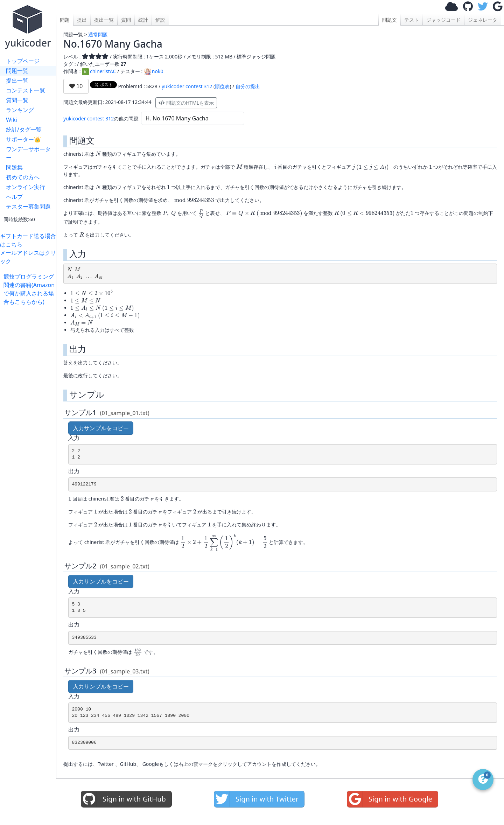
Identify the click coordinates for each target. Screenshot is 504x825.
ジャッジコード (443, 20)
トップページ (23, 61)
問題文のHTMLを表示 (186, 103)
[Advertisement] (30, 411)
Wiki (12, 120)
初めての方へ (23, 177)
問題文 (390, 20)
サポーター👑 (23, 139)
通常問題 (98, 34)
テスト (412, 20)
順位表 (222, 86)
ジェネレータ (483, 20)
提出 (82, 20)
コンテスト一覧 (26, 90)
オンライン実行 (26, 187)
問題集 (14, 167)
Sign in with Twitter (256, 799)
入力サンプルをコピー (101, 428)
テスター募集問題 (28, 207)
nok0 (154, 71)
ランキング (20, 110)
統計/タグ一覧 (24, 130)
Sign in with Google (390, 799)
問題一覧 (17, 71)
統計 (143, 20)
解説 (160, 20)
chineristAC (99, 71)
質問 (126, 20)
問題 (65, 20)
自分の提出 (248, 86)
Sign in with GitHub (124, 799)
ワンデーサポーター (28, 153)
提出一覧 (17, 81)
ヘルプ (14, 197)
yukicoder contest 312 (187, 86)
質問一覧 (17, 100)
